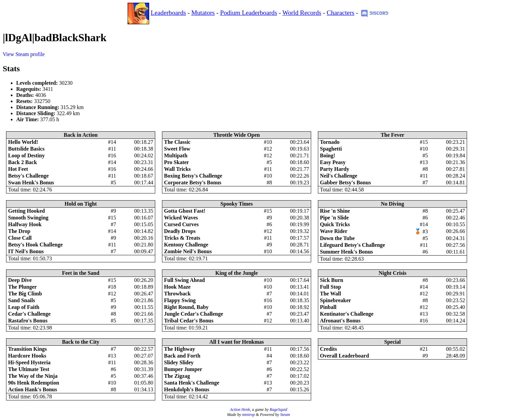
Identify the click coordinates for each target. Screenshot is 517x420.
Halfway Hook (25, 224)
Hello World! (23, 142)
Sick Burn (332, 280)
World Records (302, 13)
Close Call (20, 238)
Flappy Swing (180, 300)
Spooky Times (237, 204)
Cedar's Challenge (29, 314)
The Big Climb (25, 294)
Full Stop (331, 287)
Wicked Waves (181, 218)
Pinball (328, 307)
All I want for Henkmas (237, 342)
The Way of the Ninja (33, 376)
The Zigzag (177, 376)
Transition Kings (28, 349)
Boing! (328, 155)
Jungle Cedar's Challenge (194, 314)
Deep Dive (20, 280)
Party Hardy (335, 169)
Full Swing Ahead (184, 280)
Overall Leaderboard (344, 356)
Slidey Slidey (179, 362)
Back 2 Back (22, 162)
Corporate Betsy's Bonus (193, 182)
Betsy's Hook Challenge (35, 245)
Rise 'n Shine (335, 211)
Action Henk (240, 410)
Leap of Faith (24, 307)
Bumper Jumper (183, 369)
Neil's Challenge (339, 176)
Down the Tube (337, 238)
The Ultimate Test (29, 369)
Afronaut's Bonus (340, 321)
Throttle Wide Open (237, 135)
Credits (328, 349)
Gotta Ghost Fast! (185, 211)
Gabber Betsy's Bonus (345, 182)
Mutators (203, 13)
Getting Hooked (26, 211)
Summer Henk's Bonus (346, 252)
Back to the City (81, 342)
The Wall (330, 294)
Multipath (176, 155)
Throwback (177, 294)
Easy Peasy (333, 162)
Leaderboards (168, 13)
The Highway (180, 349)
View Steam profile (24, 54)
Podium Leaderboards (249, 13)
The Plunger (22, 287)
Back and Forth (182, 356)
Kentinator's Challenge (347, 314)
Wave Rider (334, 231)
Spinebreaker (335, 300)
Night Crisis (392, 273)
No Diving (393, 204)
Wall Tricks (177, 169)
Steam (285, 415)
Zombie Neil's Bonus (188, 251)
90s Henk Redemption (34, 383)
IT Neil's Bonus (26, 251)
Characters (341, 13)
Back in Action (81, 135)
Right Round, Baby (186, 307)
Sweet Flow (177, 149)
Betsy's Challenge (28, 176)
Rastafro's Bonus (28, 321)
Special (393, 342)
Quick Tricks (335, 224)
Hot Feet (18, 169)
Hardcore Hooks (27, 356)
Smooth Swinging (28, 218)
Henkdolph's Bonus (187, 389)
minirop (248, 415)
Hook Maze (177, 287)
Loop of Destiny (26, 155)
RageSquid (278, 410)
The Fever (392, 135)
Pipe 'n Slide (334, 218)
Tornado (330, 142)
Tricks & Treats (182, 238)
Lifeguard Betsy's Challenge (352, 245)
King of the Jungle (237, 273)
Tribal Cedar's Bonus (189, 321)
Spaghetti (331, 149)
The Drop (19, 231)
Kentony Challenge (186, 245)
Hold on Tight (80, 204)
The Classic (177, 142)
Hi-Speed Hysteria (29, 362)
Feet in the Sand (81, 273)
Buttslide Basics (26, 149)
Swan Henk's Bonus (31, 182)
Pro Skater (176, 162)
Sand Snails (22, 300)
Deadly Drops (180, 231)
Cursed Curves (181, 224)
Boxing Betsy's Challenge (193, 176)
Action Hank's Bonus (33, 389)
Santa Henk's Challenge (192, 383)
